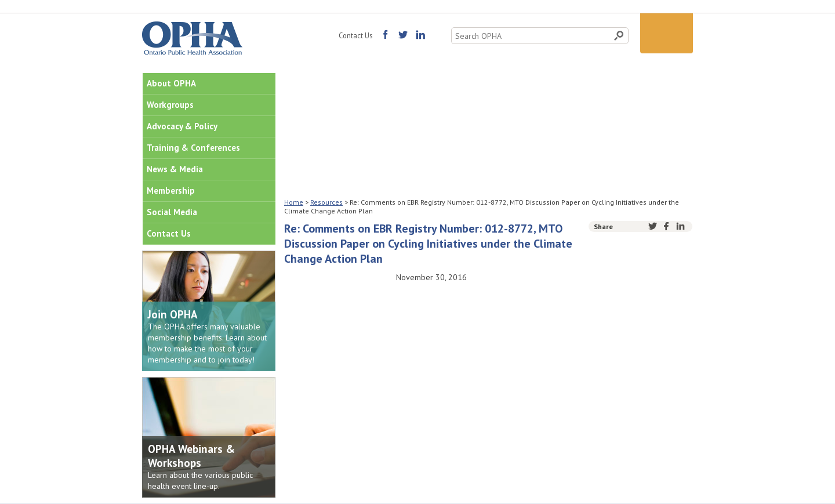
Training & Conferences (193, 148)
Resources (326, 202)
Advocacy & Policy (182, 126)
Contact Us (355, 35)
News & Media (175, 169)
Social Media (172, 212)
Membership (171, 191)
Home (294, 202)
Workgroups (170, 105)
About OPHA (171, 83)
